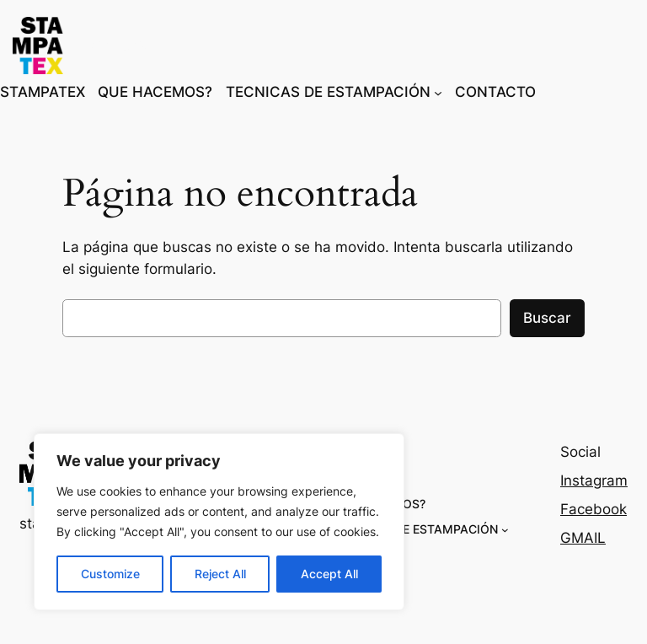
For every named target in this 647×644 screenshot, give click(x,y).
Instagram (594, 480)
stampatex (123, 46)
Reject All (220, 574)
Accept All (329, 574)
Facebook (594, 509)
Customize (110, 574)
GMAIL (583, 538)
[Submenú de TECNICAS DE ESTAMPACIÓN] (438, 92)
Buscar (547, 318)
